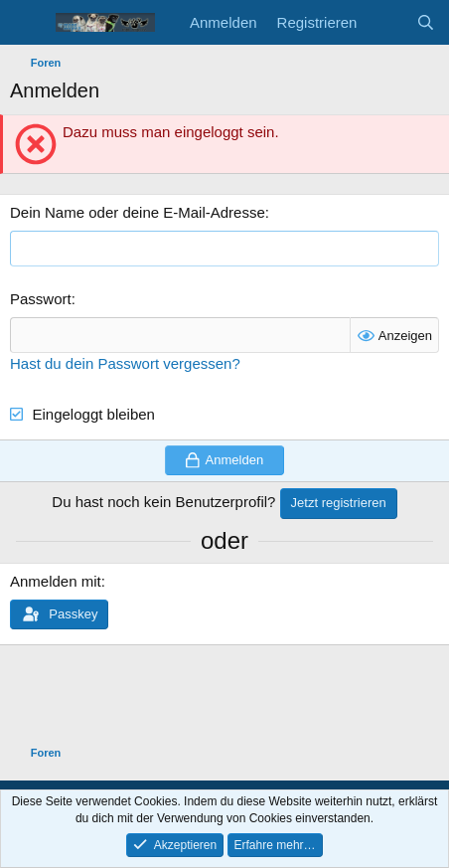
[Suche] (426, 22)
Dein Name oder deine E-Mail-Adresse (138, 212)
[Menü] (27, 23)
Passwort (41, 299)
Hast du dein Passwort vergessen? (125, 363)
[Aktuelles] (386, 22)
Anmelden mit (56, 581)
